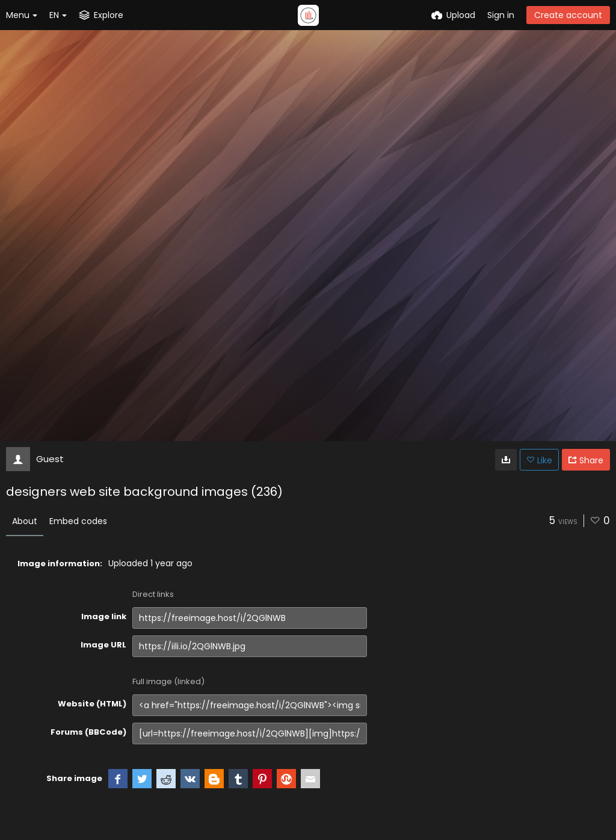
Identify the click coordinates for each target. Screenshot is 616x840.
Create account (568, 15)
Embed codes (78, 521)
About (25, 521)
